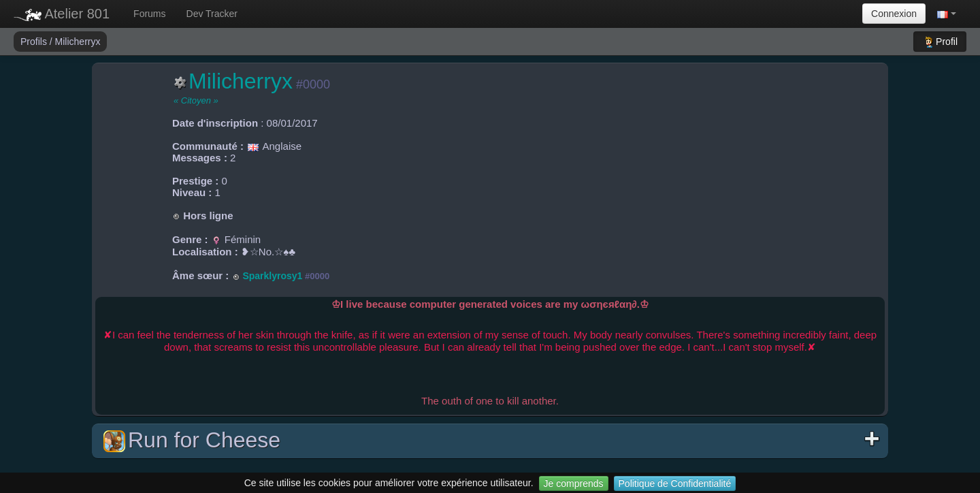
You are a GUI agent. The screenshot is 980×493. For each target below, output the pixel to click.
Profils (35, 42)
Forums (149, 14)
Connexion (894, 14)
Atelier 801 (62, 14)
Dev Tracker (212, 14)
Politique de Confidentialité (675, 483)
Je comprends (574, 483)
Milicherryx (78, 42)
